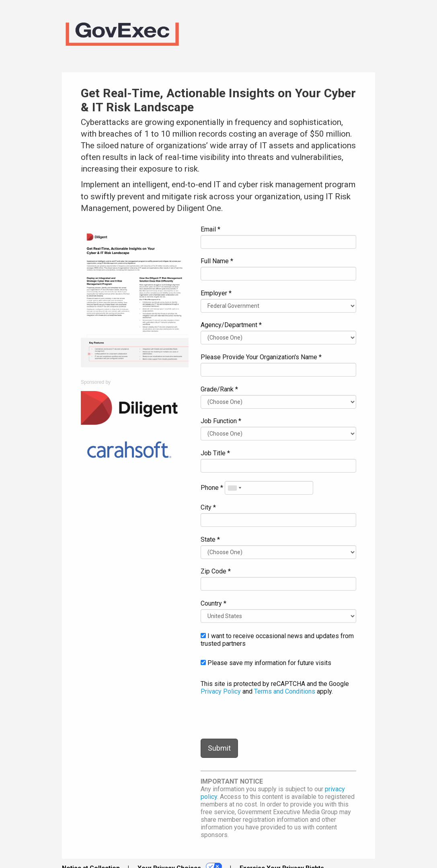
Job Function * (221, 421)
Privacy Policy (221, 691)
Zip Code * (216, 571)
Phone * (212, 488)
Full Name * (217, 261)
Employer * (216, 293)
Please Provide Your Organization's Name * (261, 357)
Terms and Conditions (285, 691)
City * (208, 507)
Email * (210, 229)
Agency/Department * (231, 325)
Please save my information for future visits (266, 663)
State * (210, 539)
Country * (213, 603)
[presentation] (262, 717)
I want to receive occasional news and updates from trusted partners (277, 640)
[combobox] (234, 488)
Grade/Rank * (219, 389)
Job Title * (215, 453)
